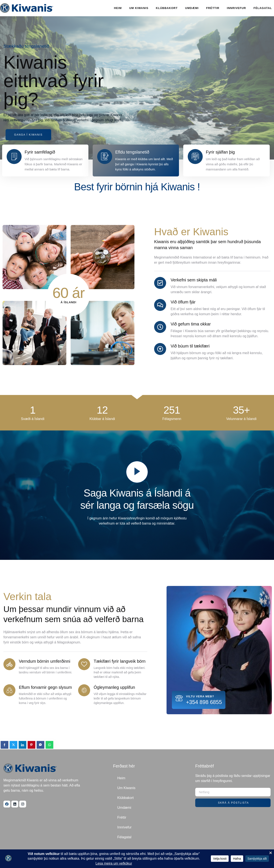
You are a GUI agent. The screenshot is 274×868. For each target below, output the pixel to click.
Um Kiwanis (139, 8)
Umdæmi (192, 8)
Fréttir (213, 8)
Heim (118, 8)
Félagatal (263, 8)
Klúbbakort (167, 8)
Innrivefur (236, 8)
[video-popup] (137, 472)
